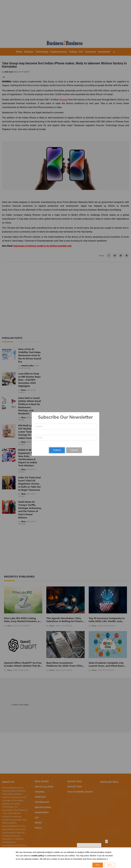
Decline (109, 865)
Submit (57, 450)
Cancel (74, 450)
